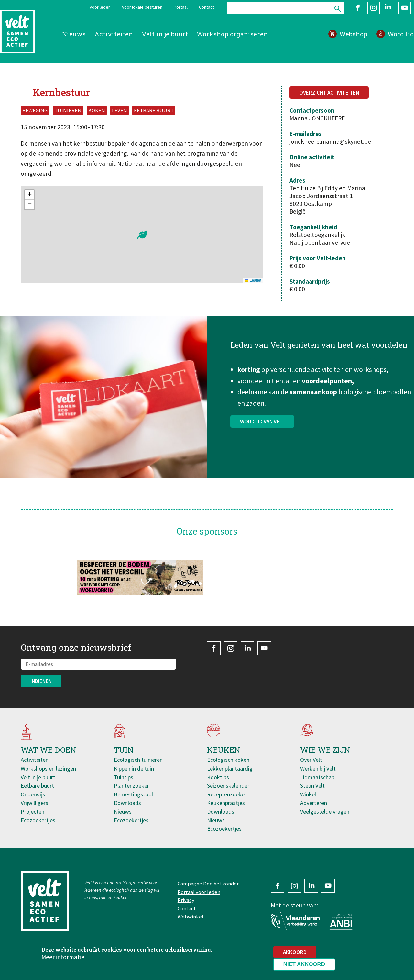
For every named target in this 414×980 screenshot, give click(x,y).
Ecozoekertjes (38, 820)
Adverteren (314, 803)
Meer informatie (63, 957)
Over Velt (311, 760)
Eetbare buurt (37, 786)
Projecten (33, 811)
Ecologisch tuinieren (138, 760)
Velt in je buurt (165, 34)
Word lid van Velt (262, 424)
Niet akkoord (304, 964)
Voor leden (100, 7)
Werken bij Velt (318, 768)
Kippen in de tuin (134, 768)
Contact (207, 7)
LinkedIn (389, 8)
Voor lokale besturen (142, 7)
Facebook (358, 8)
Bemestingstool (133, 794)
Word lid (401, 34)
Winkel (308, 794)
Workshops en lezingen (48, 768)
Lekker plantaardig (230, 768)
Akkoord (295, 952)
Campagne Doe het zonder (208, 884)
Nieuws (74, 34)
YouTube (405, 8)
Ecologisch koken (228, 760)
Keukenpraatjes (226, 803)
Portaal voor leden (199, 892)
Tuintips (124, 777)
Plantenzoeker (131, 786)
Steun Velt (312, 786)
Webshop (353, 34)
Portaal (181, 7)
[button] (142, 235)
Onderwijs (33, 794)
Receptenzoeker (227, 794)
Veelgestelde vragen (325, 811)
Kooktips (218, 777)
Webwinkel (191, 917)
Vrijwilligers (34, 803)
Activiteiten (114, 34)
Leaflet (253, 280)
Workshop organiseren (232, 34)
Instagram (374, 8)
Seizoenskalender (228, 786)
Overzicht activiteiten (329, 93)
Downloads (127, 803)
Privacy (186, 900)
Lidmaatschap (317, 777)
